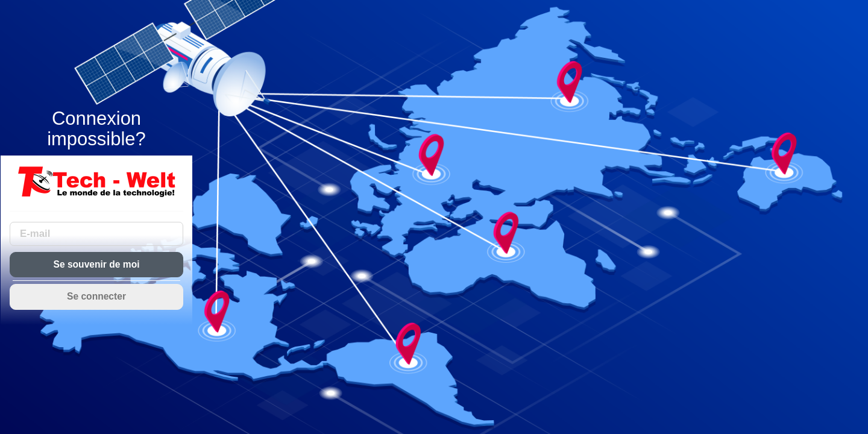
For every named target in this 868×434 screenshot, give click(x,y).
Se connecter (96, 296)
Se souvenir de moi (97, 264)
